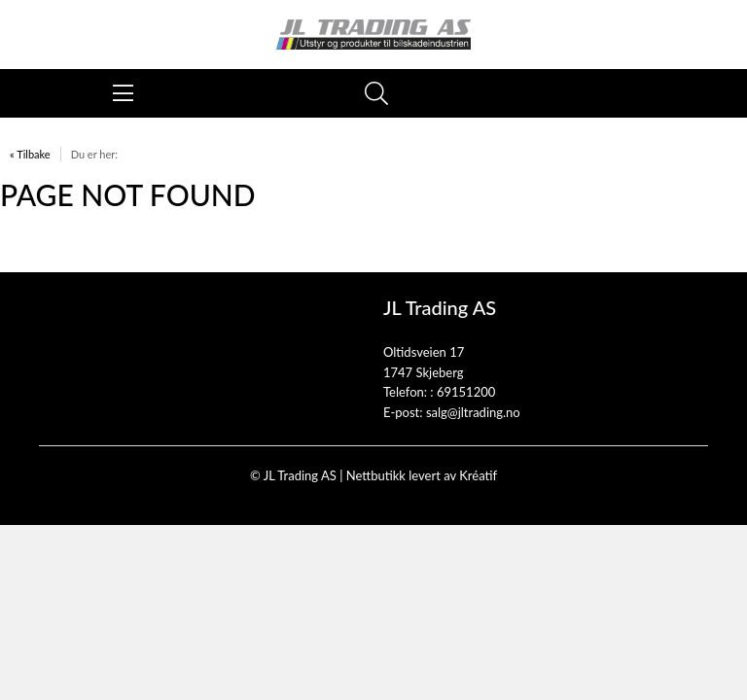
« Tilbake (30, 154)
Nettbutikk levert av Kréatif (422, 475)
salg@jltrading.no (473, 412)
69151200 (466, 392)
